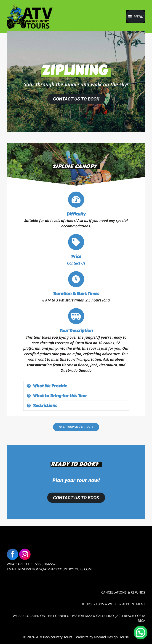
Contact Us (76, 263)
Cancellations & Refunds (123, 592)
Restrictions (45, 406)
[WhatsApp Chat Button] (141, 633)
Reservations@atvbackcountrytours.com (55, 569)
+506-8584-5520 (45, 564)
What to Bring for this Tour (60, 396)
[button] (76, 386)
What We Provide (50, 386)
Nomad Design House (111, 637)
